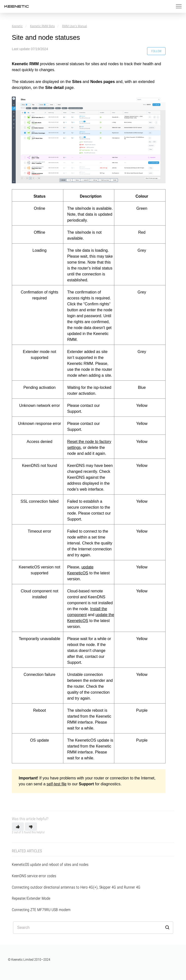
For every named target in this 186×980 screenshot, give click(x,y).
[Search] (93, 928)
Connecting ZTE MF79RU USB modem (41, 910)
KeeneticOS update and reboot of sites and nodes (50, 865)
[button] (18, 827)
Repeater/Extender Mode (31, 898)
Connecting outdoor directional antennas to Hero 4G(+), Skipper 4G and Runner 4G (76, 887)
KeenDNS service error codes (34, 876)
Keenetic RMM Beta (42, 26)
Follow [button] (156, 51)
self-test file (57, 784)
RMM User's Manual (75, 26)
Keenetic (17, 26)
